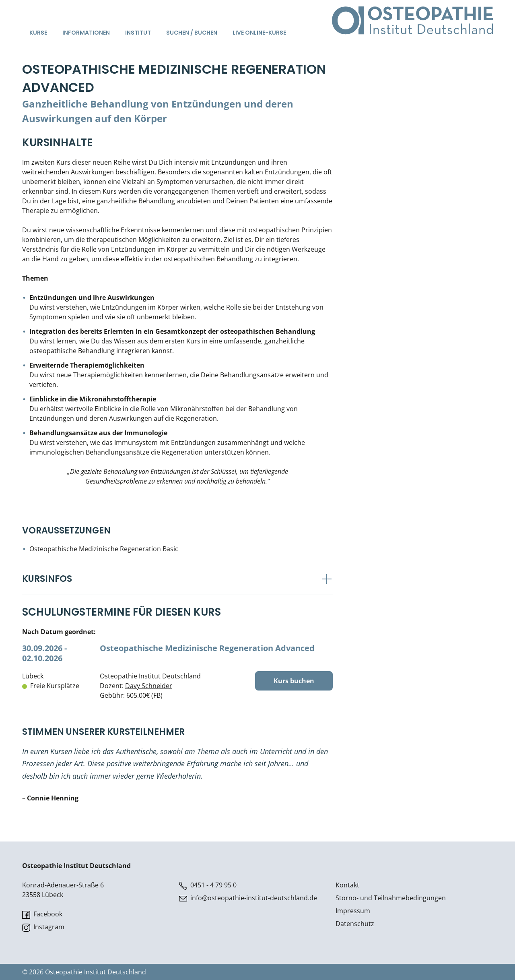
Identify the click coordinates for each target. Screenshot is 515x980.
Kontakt (347, 885)
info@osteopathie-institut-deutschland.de (248, 898)
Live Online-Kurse (259, 33)
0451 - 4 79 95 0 (208, 885)
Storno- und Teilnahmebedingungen (391, 898)
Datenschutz (355, 924)
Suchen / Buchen (192, 33)
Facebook (42, 914)
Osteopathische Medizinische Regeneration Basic (104, 549)
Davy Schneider (149, 686)
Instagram (43, 927)
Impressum (353, 911)
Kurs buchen (294, 681)
